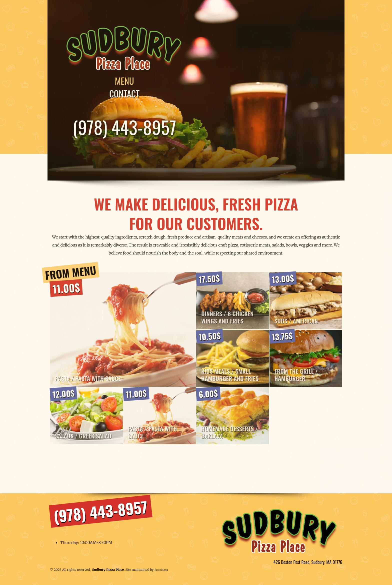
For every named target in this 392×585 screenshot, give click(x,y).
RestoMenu (161, 572)
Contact (127, 94)
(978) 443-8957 (127, 127)
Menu (127, 81)
